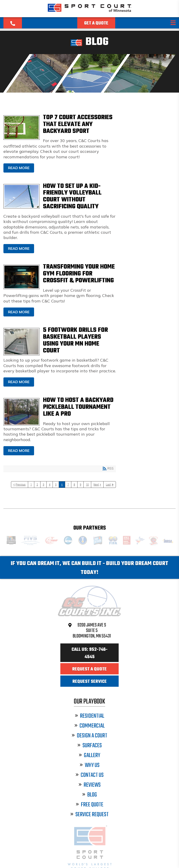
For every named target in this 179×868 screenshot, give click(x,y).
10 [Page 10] (87, 485)
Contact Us (90, 775)
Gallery (89, 756)
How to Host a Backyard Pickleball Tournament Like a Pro (21, 412)
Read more (19, 168)
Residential (90, 716)
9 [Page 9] (80, 485)
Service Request (89, 815)
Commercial (90, 726)
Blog (90, 795)
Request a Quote (89, 669)
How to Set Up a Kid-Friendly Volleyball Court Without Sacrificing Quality (21, 196)
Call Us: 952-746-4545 (89, 653)
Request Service (90, 682)
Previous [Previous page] (21, 485)
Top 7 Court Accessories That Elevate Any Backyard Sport (21, 128)
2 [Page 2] (37, 485)
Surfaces (90, 746)
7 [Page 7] (68, 485)
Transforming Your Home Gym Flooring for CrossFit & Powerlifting (21, 277)
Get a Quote (96, 23)
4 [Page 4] (50, 485)
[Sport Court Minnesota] (89, 12)
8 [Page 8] (74, 485)
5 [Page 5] (56, 485)
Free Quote (90, 805)
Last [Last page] (108, 485)
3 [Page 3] (43, 485)
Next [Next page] (96, 485)
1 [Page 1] (31, 485)
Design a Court (89, 736)
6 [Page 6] (62, 485)
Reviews (90, 785)
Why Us (90, 765)
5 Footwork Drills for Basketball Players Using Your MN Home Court (21, 342)
